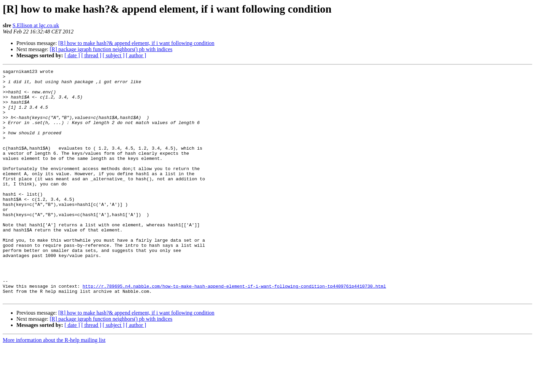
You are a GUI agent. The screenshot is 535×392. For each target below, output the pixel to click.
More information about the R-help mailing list (54, 386)
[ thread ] (91, 55)
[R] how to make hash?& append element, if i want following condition (136, 43)
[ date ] (72, 55)
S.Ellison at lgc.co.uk (36, 25)
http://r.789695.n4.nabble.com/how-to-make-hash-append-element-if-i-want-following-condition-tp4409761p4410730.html (234, 330)
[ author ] (136, 55)
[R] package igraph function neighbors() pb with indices (111, 49)
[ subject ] (114, 55)
